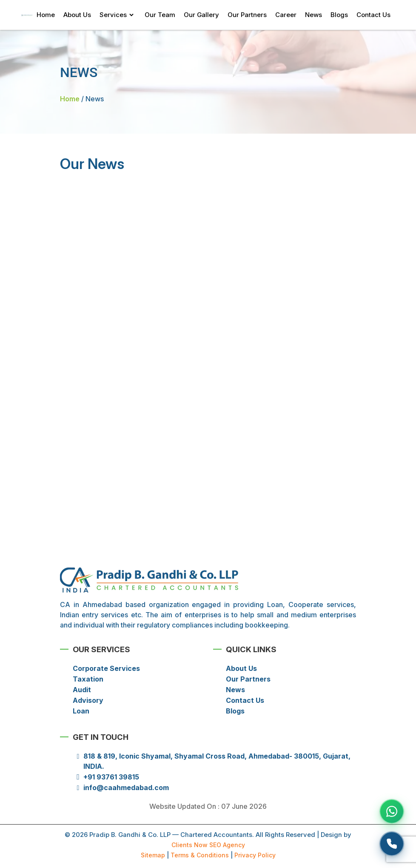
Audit (82, 690)
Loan (81, 711)
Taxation (88, 679)
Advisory (88, 700)
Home (46, 15)
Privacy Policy (255, 855)
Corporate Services (106, 668)
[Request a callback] (392, 844)
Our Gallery (201, 15)
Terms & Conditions (200, 855)
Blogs (339, 15)
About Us (77, 15)
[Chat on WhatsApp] (392, 811)
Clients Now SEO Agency (208, 845)
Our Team (160, 15)
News (313, 15)
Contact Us (373, 15)
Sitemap (153, 855)
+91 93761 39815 (111, 777)
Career (286, 15)
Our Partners (247, 15)
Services (113, 15)
